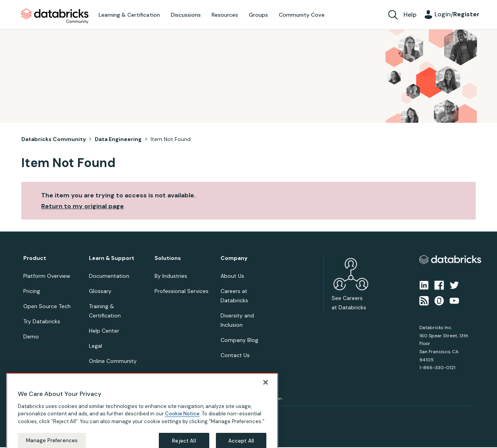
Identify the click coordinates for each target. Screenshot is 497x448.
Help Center (104, 331)
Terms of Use (69, 415)
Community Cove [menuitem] (302, 15)
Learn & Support (112, 258)
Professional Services (182, 291)
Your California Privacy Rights (162, 415)
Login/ (457, 14)
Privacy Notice (36, 415)
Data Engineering (118, 139)
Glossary (100, 291)
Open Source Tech (47, 306)
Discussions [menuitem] (186, 15)
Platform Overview (47, 276)
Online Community (113, 361)
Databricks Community (55, 16)
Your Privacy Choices (107, 415)
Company (234, 258)
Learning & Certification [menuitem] (129, 15)
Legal (96, 346)
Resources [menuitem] (225, 15)
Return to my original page (83, 206)
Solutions (168, 258)
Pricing (32, 291)
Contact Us (235, 355)
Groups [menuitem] (258, 15)
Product (35, 258)
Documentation (109, 276)
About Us (232, 276)
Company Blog (239, 340)
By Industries (171, 276)
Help (410, 15)
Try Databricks (42, 321)
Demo (31, 336)
